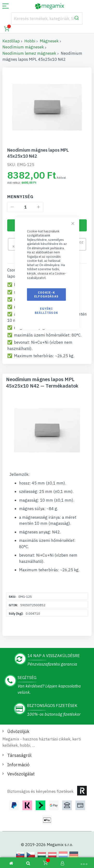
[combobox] (47, 19)
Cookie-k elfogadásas (47, 294)
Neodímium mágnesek (23, 47)
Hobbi (30, 41)
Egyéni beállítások (47, 311)
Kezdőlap (11, 41)
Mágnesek (49, 41)
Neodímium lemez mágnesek (29, 53)
